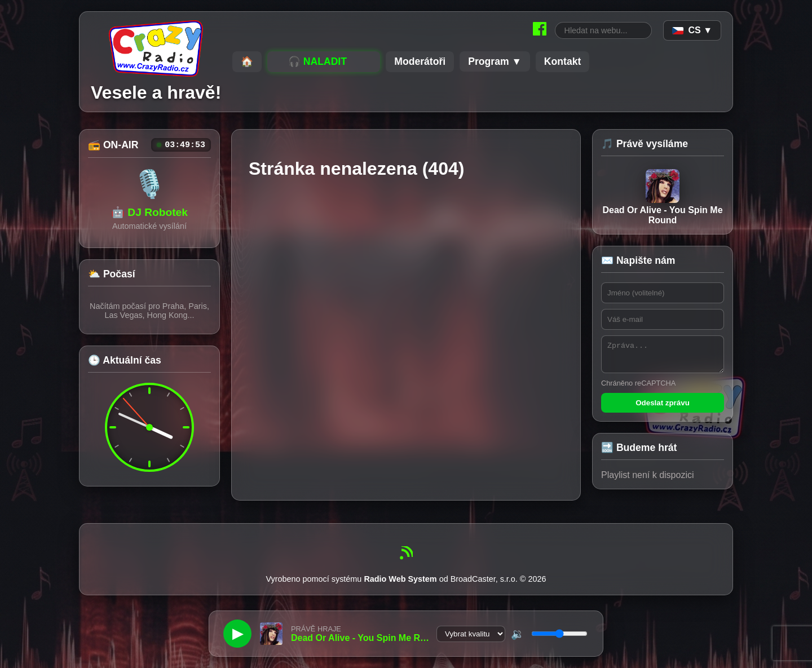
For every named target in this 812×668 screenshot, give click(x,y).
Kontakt (563, 61)
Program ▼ (495, 61)
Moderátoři (420, 61)
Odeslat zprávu (663, 408)
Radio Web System (400, 584)
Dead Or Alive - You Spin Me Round (662, 197)
